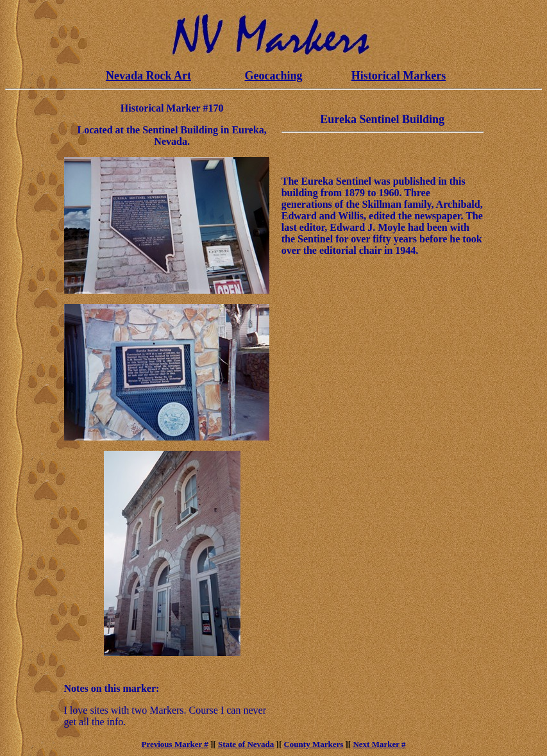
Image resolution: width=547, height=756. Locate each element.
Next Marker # (379, 744)
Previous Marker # (175, 744)
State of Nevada (246, 744)
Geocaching (274, 76)
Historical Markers (399, 76)
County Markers (313, 744)
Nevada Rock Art (148, 76)
